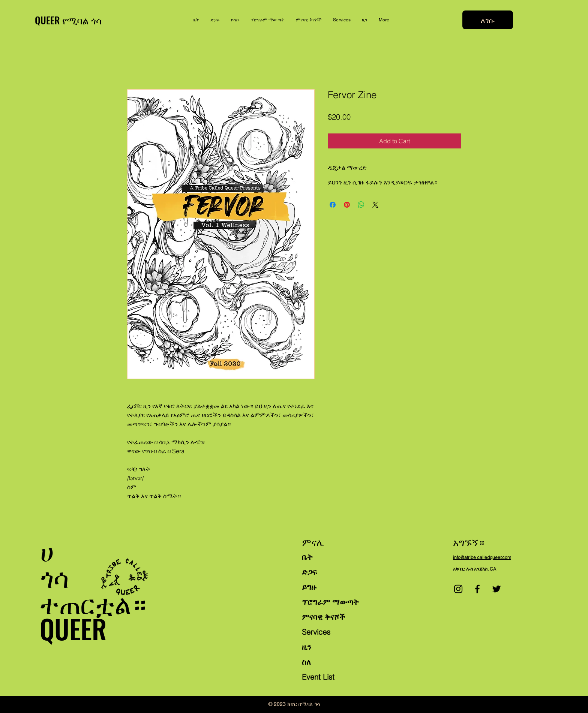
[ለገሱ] (488, 20)
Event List (318, 677)
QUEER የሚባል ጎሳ (68, 20)
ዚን (307, 647)
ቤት (307, 557)
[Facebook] (477, 589)
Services (316, 632)
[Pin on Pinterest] (347, 205)
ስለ (306, 662)
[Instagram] (458, 589)
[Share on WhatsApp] (361, 205)
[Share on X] (375, 205)
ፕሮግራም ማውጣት (330, 602)
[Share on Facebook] (333, 205)
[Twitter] (496, 589)
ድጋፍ (309, 572)
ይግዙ (309, 587)
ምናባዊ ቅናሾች (323, 617)
